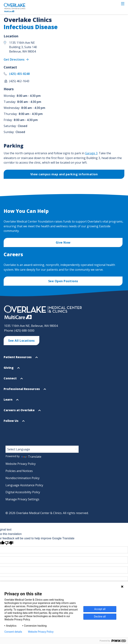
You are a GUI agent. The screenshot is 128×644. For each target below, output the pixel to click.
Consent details (13, 632)
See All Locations (21, 341)
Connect (13, 380)
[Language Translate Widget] (42, 449)
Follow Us (14, 422)
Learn (11, 401)
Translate (31, 457)
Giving (12, 369)
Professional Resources (25, 390)
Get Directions (14, 59)
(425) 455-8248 (19, 74)
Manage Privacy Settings (22, 499)
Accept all (100, 609)
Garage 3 (91, 153)
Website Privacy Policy (21, 464)
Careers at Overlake (22, 412)
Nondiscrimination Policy (22, 478)
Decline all (100, 617)
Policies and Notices (19, 471)
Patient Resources (21, 359)
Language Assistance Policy (24, 485)
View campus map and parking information (64, 174)
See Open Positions (63, 281)
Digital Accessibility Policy (23, 492)
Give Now (63, 242)
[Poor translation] (9, 543)
